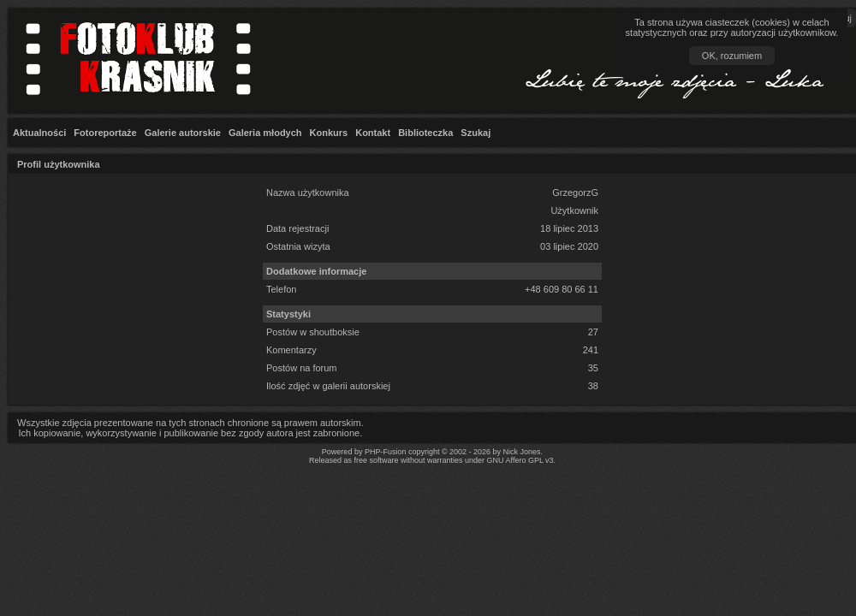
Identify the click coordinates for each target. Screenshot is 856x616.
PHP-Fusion (386, 452)
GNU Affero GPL (515, 460)
